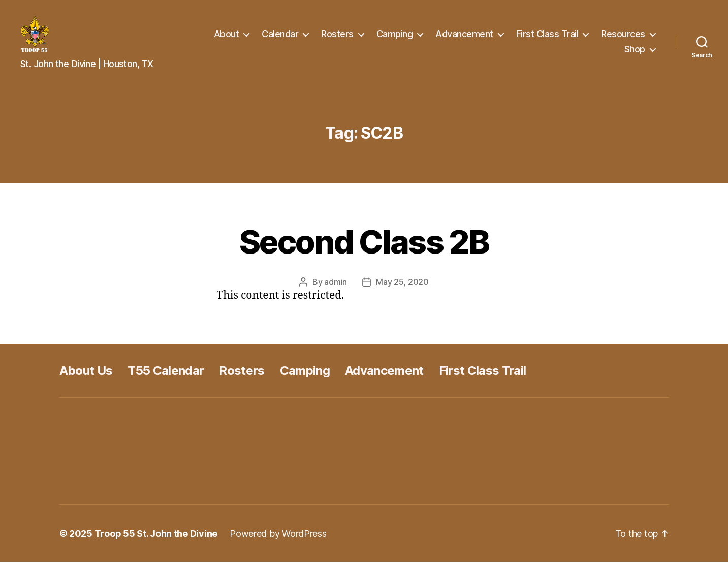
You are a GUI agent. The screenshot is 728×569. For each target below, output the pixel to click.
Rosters (337, 37)
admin (336, 289)
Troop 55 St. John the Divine (156, 540)
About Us (86, 377)
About (227, 37)
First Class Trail (547, 37)
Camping (395, 37)
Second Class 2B (364, 248)
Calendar (280, 37)
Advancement (464, 37)
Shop (635, 52)
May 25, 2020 (402, 289)
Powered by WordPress (278, 540)
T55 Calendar (166, 377)
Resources (623, 37)
